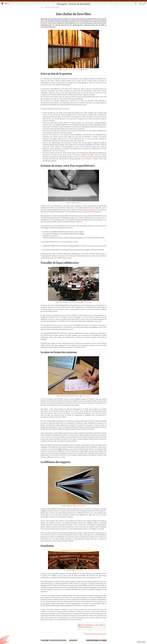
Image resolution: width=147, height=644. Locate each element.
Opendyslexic (78, 437)
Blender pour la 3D (82, 139)
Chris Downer (85, 70)
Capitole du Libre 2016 (49, 27)
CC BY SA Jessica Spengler (80, 506)
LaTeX (70, 411)
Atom (80, 222)
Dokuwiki (45, 513)
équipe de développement (94, 212)
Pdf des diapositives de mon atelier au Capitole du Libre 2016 (92, 626)
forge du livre (103, 634)
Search (141, 4)
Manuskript (89, 208)
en (136, 3)
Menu (5, 3)
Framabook (79, 576)
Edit (144, 4)
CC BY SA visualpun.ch (86, 396)
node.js (86, 246)
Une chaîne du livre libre (52, 7)
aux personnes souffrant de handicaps (83, 157)
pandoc (64, 119)
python (99, 208)
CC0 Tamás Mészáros (78, 570)
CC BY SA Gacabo (78, 203)
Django (80, 343)
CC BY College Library (87, 302)
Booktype (67, 343)
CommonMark (95, 119)
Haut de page (141, 642)
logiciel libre (89, 634)
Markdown (48, 119)
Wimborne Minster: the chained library (69, 70)
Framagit (102, 307)
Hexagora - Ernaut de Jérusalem (74, 4)
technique (96, 634)
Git (60, 117)
